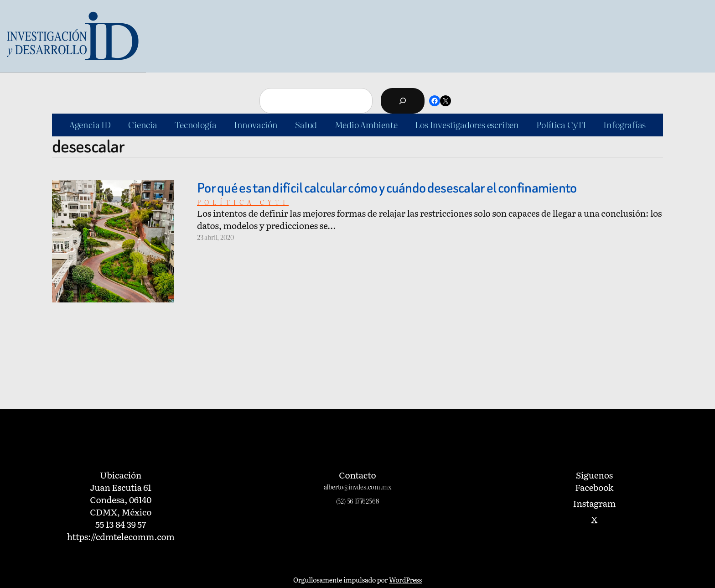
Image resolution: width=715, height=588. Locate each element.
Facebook (594, 487)
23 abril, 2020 (215, 237)
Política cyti (243, 202)
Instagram (595, 503)
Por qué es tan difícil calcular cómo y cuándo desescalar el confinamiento (387, 188)
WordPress (405, 580)
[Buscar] (403, 101)
